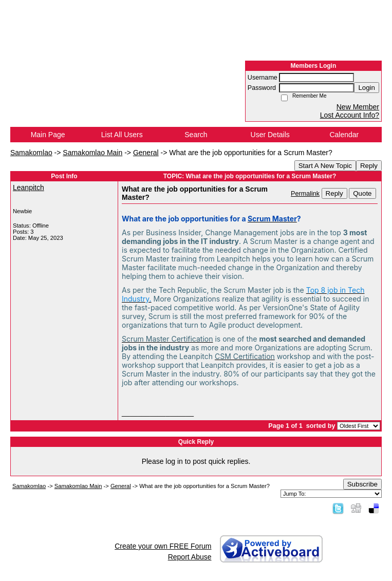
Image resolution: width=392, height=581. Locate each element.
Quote (362, 193)
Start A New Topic (325, 166)
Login (367, 88)
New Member (358, 107)
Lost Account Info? (350, 115)
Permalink (305, 194)
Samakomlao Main (92, 153)
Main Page (48, 135)
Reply (369, 166)
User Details (270, 135)
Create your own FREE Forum (163, 546)
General (146, 153)
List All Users (122, 135)
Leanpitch (29, 188)
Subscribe (362, 484)
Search (196, 135)
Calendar (344, 135)
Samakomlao (31, 153)
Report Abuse (190, 557)
